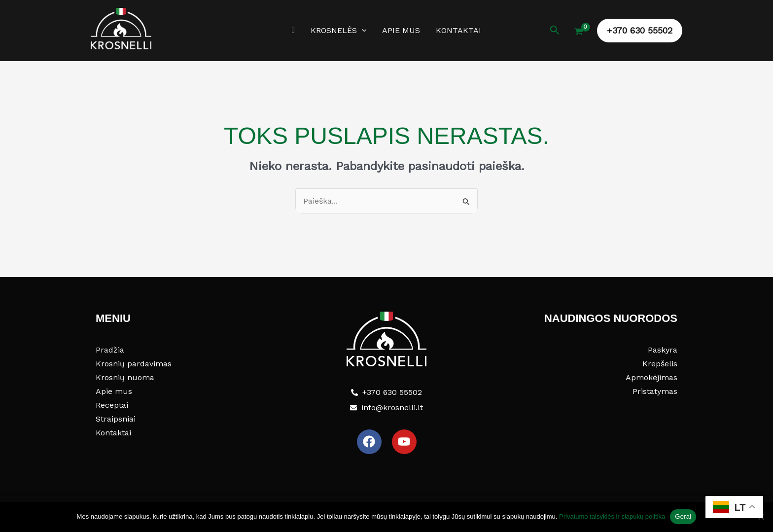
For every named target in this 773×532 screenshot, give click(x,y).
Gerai (683, 516)
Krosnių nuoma (125, 377)
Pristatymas (655, 391)
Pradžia (110, 350)
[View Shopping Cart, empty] (579, 33)
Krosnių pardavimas (134, 364)
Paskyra (663, 350)
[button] (362, 31)
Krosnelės (339, 31)
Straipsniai (116, 419)
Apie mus (401, 30)
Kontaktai (458, 30)
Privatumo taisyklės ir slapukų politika (612, 516)
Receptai (112, 405)
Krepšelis (660, 364)
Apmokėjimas (651, 377)
